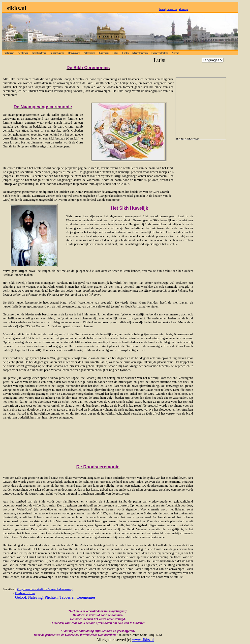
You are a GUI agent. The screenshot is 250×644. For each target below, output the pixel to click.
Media (175, 53)
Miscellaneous (140, 53)
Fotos (115, 53)
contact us (172, 9)
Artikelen (23, 53)
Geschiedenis (38, 53)
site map (184, 9)
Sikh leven (89, 53)
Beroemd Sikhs (160, 53)
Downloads (74, 53)
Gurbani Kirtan (25, 593)
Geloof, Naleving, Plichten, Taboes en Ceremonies (55, 597)
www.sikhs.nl (143, 640)
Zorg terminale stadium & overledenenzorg (45, 589)
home (162, 9)
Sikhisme (9, 53)
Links (125, 53)
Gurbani (103, 53)
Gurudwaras (57, 53)
